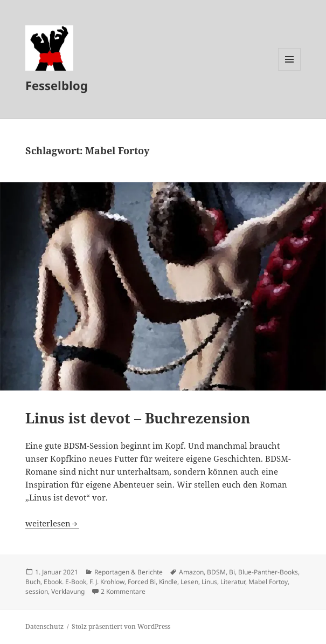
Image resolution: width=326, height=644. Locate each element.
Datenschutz (44, 626)
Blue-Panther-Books (268, 572)
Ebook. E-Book (65, 582)
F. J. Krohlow (107, 582)
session (37, 591)
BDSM (216, 572)
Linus (209, 582)
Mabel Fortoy (268, 582)
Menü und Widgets (290, 70)
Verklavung (68, 591)
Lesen (189, 582)
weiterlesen (52, 523)
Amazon (191, 572)
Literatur (233, 582)
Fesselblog (57, 85)
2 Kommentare (123, 591)
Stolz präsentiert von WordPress (121, 626)
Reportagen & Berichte (129, 572)
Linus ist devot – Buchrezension (138, 418)
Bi (232, 572)
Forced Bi (142, 582)
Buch (33, 582)
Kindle (168, 582)
